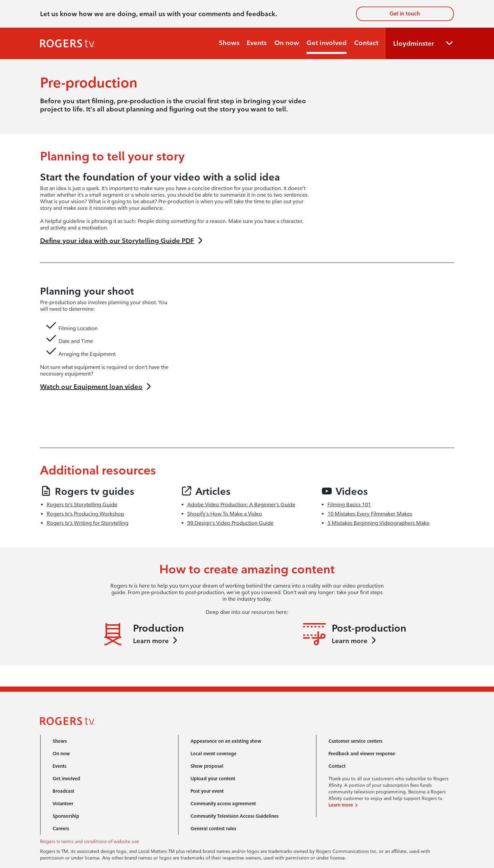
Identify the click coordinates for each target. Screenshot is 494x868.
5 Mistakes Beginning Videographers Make (378, 523)
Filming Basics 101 (349, 505)
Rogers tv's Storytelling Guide (82, 505)
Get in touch (405, 14)
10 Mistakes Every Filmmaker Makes (370, 514)
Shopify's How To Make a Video (225, 514)
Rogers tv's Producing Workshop (85, 514)
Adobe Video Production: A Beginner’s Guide (241, 505)
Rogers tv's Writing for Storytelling (88, 523)
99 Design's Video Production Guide (230, 523)
